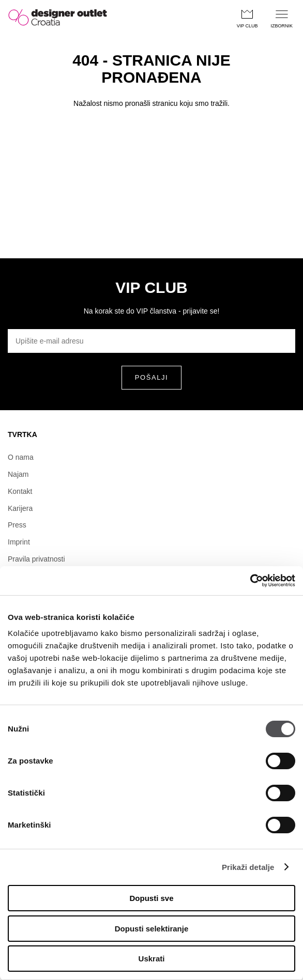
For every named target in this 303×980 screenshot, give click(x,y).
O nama (21, 457)
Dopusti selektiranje (152, 929)
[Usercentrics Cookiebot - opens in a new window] (250, 581)
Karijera (20, 508)
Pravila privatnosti (36, 559)
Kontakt (20, 491)
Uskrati (152, 959)
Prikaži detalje (248, 867)
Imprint (19, 542)
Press (17, 525)
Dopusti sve (151, 898)
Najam (18, 474)
